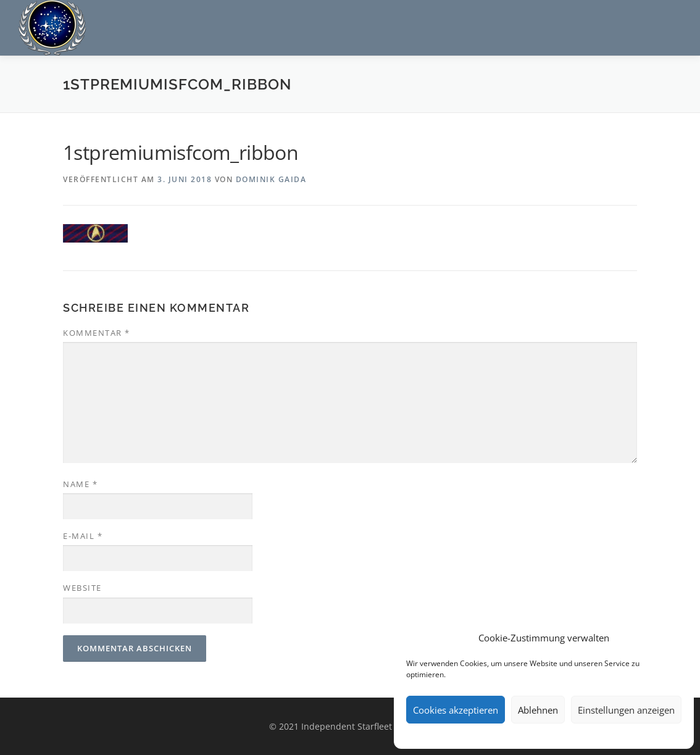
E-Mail (83, 536)
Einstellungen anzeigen (626, 710)
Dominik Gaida (271, 179)
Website (82, 588)
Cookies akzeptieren (456, 710)
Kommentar (97, 333)
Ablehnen (538, 710)
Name (80, 484)
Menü (671, 23)
